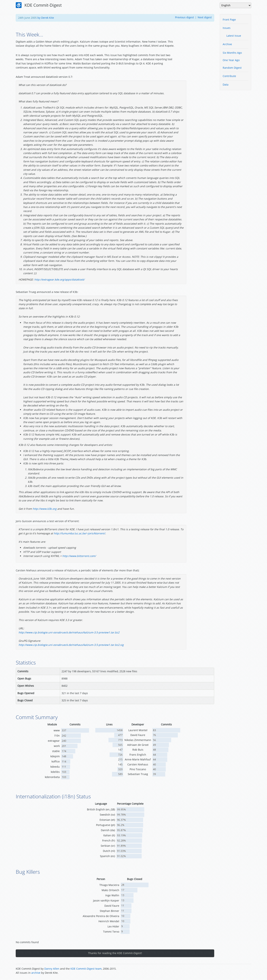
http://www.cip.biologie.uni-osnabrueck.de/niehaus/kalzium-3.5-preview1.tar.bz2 (69, 632)
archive (36, 973)
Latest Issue (234, 36)
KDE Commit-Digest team (86, 969)
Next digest (205, 17)
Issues (227, 28)
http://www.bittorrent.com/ (79, 556)
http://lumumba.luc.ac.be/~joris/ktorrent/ (79, 533)
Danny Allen (52, 969)
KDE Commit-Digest (39, 5)
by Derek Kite (46, 18)
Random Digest (232, 68)
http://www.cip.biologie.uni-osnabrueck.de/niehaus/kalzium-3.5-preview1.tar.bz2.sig (71, 645)
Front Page (229, 20)
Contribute (229, 76)
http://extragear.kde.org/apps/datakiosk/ (59, 279)
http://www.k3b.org (45, 509)
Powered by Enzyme (237, 971)
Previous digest (184, 17)
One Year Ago (231, 60)
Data (226, 85)
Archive (227, 44)
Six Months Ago (232, 53)
